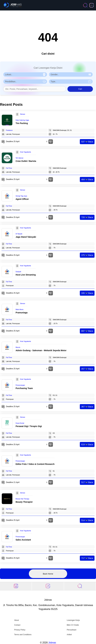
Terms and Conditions (23, 635)
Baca (87, 142)
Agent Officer (22, 199)
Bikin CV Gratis (73, 625)
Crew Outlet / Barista (26, 161)
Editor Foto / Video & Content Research (35, 464)
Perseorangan (20, 385)
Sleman (23, 114)
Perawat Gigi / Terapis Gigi (29, 426)
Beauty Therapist (24, 502)
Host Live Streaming (26, 275)
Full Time (9, 168)
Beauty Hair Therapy (22, 499)
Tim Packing (22, 123)
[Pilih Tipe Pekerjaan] (71, 82)
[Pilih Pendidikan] (25, 82)
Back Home (48, 574)
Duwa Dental (20, 423)
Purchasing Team (24, 388)
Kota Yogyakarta (25, 152)
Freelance (9, 130)
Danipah (18, 272)
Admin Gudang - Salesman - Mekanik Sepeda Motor (41, 350)
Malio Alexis (20, 310)
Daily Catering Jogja (22, 120)
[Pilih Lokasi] (25, 74)
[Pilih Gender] (71, 74)
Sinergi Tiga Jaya (21, 196)
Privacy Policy (20, 630)
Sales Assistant (23, 540)
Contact (17, 625)
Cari (80, 89)
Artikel (69, 635)
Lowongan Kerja (73, 620)
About (16, 620)
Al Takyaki (19, 234)
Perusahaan (72, 630)
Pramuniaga (22, 313)
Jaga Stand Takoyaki (26, 237)
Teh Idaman (19, 158)
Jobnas (52, 643)
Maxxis (18, 347)
